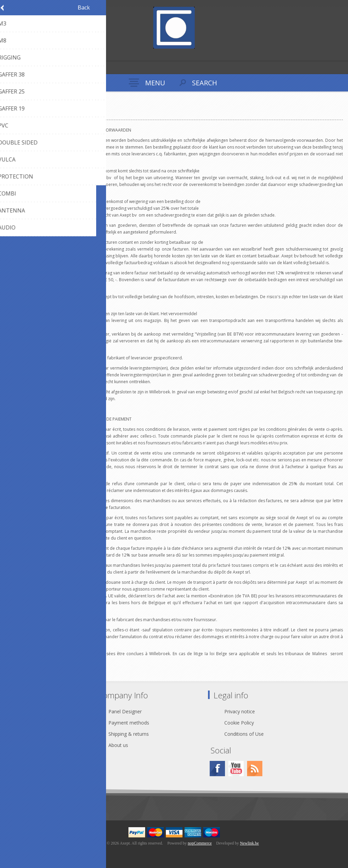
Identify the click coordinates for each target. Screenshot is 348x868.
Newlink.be (249, 843)
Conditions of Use (244, 734)
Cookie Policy (239, 723)
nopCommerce (200, 843)
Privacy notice (240, 711)
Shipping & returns (129, 734)
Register (7, 55)
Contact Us (32, 711)
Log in (20, 55)
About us (118, 745)
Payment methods (129, 723)
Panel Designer (125, 711)
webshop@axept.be (41, 723)
